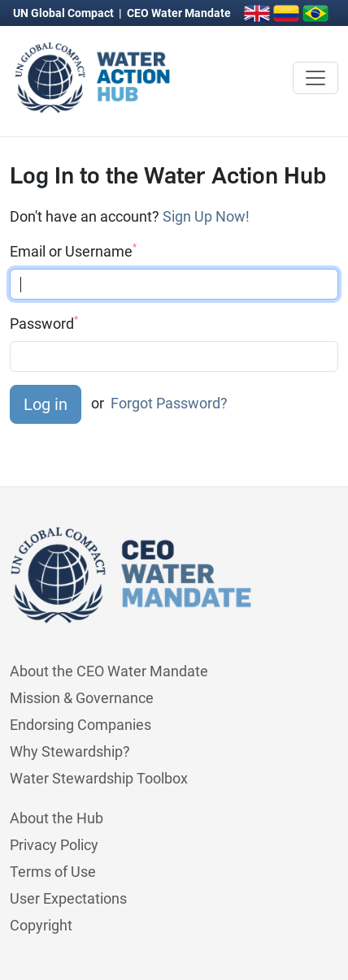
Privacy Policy (54, 845)
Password (44, 323)
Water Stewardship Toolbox (99, 778)
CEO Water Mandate (179, 13)
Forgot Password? (169, 403)
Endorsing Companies (80, 725)
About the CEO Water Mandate (109, 671)
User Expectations (68, 898)
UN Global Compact (65, 13)
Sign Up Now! (206, 216)
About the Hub (57, 818)
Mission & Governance (82, 698)
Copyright (41, 925)
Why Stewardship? (70, 751)
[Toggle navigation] (315, 78)
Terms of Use (53, 872)
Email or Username (73, 251)
